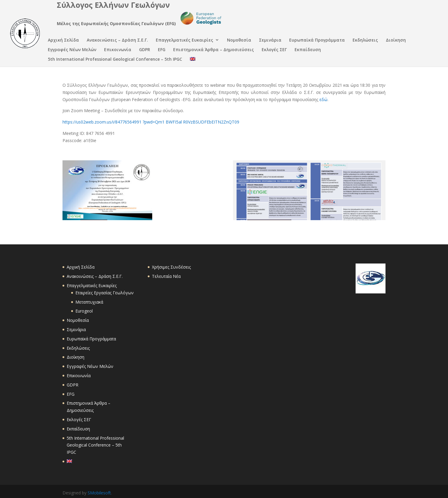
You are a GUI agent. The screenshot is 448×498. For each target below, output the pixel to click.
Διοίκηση (396, 41)
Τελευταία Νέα (166, 276)
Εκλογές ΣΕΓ (274, 50)
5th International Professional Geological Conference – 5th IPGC (115, 60)
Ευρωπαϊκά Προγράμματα (317, 41)
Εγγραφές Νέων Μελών (72, 50)
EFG (162, 50)
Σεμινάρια (270, 41)
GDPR (145, 50)
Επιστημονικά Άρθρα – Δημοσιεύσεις (214, 50)
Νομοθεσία (239, 41)
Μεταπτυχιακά (89, 302)
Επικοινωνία (118, 50)
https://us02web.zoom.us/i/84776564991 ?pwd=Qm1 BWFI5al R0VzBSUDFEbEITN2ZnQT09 (151, 122)
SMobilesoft (99, 493)
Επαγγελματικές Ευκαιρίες (185, 41)
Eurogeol (84, 311)
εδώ (323, 99)
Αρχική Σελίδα (63, 41)
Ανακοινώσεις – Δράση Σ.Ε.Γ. (117, 41)
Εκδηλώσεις (365, 41)
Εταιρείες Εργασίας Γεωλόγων (105, 293)
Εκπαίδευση (308, 50)
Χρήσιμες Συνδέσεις (171, 267)
